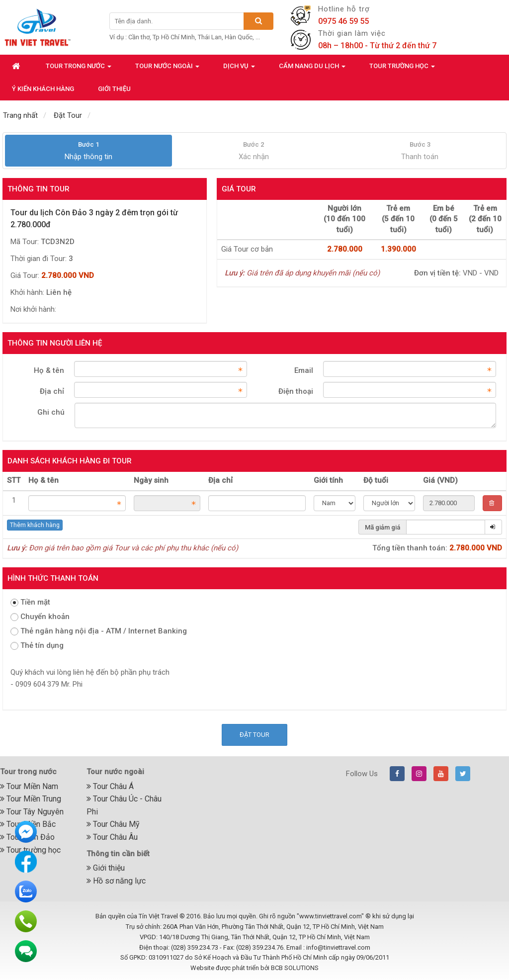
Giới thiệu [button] (114, 89)
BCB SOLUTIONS (295, 968)
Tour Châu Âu (112, 837)
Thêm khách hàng (35, 525)
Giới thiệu (106, 868)
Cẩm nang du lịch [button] (312, 69)
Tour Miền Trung (31, 799)
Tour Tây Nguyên (32, 812)
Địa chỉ (52, 391)
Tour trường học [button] (402, 69)
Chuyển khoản (40, 617)
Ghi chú (51, 412)
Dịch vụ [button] (239, 69)
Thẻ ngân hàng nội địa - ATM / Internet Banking (99, 631)
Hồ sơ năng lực (116, 881)
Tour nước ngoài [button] (167, 69)
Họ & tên (49, 370)
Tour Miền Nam (29, 786)
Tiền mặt (30, 602)
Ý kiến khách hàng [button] (43, 89)
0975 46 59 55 (343, 21)
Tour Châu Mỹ (113, 824)
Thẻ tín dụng (37, 645)
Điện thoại (296, 391)
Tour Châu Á (110, 786)
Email (304, 370)
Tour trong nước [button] (79, 69)
